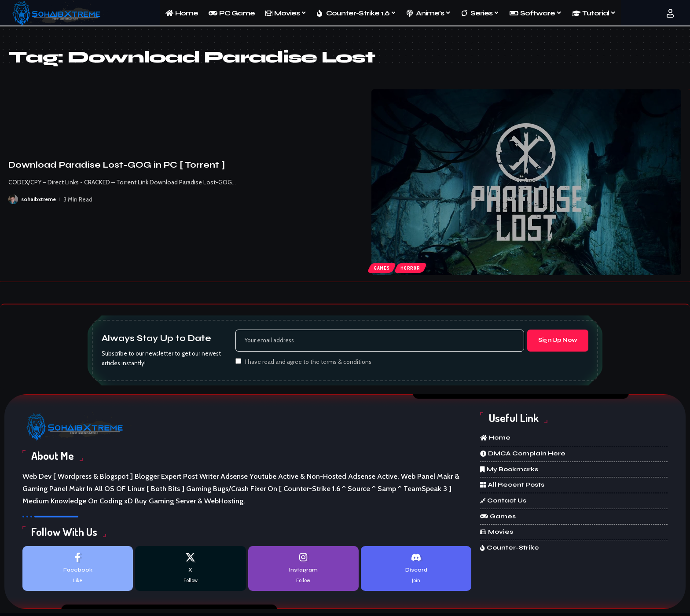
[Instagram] (303, 571)
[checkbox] (238, 363)
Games (383, 267)
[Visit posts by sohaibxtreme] (13, 199)
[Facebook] (78, 571)
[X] (190, 571)
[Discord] (416, 571)
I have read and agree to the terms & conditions (308, 363)
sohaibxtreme (39, 199)
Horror (415, 267)
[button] (670, 13)
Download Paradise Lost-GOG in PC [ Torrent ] (117, 165)
